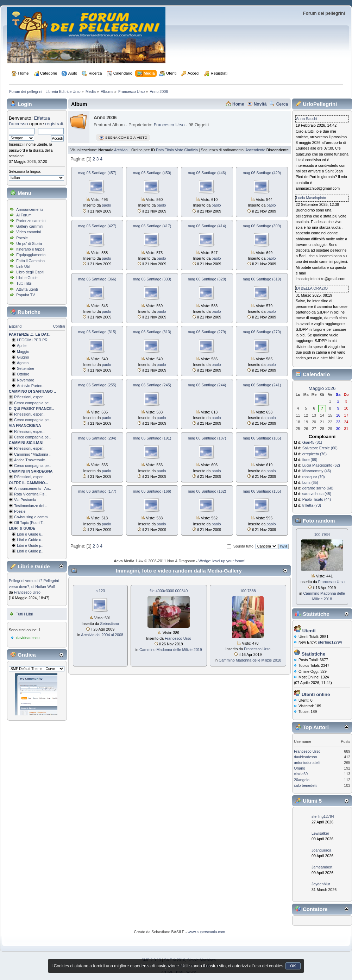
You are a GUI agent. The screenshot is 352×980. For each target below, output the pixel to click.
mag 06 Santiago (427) (97, 226)
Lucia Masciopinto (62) (321, 465)
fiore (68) (310, 460)
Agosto (23, 363)
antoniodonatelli (307, 763)
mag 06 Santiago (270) (262, 332)
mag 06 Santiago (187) (207, 438)
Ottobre (23, 374)
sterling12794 (323, 816)
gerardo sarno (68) (318, 488)
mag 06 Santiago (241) (262, 385)
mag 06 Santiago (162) (207, 491)
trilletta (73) (312, 505)
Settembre (26, 368)
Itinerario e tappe (30, 249)
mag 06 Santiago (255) (97, 385)
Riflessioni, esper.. (29, 397)
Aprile (22, 346)
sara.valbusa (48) (317, 494)
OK (293, 966)
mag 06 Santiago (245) (152, 385)
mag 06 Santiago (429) (262, 173)
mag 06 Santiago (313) (152, 332)
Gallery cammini (30, 226)
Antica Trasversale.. (31, 460)
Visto (179, 150)
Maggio (23, 352)
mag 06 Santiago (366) (97, 279)
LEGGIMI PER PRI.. (34, 340)
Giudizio (191, 150)
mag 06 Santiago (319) (262, 279)
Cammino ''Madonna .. (33, 454)
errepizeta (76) (315, 454)
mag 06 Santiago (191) (152, 438)
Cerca (282, 104)
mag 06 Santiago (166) (152, 491)
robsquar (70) (314, 477)
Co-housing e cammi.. (32, 517)
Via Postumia (25, 500)
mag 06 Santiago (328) (207, 279)
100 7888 (248, 591)
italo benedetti (306, 785)
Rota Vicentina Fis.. (30, 494)
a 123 (100, 591)
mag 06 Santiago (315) (97, 332)
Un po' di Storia (29, 244)
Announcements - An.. (33, 488)
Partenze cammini (31, 221)
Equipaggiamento (31, 255)
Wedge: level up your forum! (222, 561)
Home (238, 104)
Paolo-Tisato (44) (317, 499)
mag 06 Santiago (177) (97, 491)
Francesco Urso (27, 592)
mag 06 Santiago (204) (97, 438)
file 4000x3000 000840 (169, 591)
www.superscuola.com (206, 932)
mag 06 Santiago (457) (97, 173)
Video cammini (29, 232)
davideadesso (28, 638)
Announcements (30, 209)
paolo (106, 205)
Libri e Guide (27, 278)
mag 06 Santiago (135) (262, 491)
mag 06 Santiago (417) (152, 226)
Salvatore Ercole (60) (320, 448)
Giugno (23, 357)
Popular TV (26, 295)
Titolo (169, 150)
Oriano (300, 768)
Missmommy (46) (317, 471)
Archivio (121, 150)
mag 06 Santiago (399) (262, 226)
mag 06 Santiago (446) (207, 173)
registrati (54, 124)
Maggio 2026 (322, 388)
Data (160, 150)
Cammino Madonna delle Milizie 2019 (171, 650)
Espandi (16, 326)
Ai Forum (24, 215)
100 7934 (322, 535)
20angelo (302, 780)
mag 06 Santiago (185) (262, 438)
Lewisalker (320, 833)
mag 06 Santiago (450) (152, 173)
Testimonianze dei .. (31, 506)
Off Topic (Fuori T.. (29, 523)
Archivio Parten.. (31, 386)
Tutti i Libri (24, 614)
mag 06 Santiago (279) (207, 332)
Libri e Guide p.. (30, 545)
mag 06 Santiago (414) (207, 226)
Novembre (26, 380)
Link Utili (23, 266)
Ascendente (255, 150)
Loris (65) (310, 482)
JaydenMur (321, 884)
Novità (260, 104)
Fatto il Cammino (30, 261)
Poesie (22, 238)
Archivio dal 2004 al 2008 (102, 635)
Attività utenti (27, 289)
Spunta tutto (243, 546)
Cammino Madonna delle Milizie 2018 (250, 660)
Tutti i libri (24, 283)
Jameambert (322, 867)
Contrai (59, 326)
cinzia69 (301, 774)
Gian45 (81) (312, 442)
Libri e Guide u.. (30, 534)
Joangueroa (321, 850)
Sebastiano (110, 624)
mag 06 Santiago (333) (152, 279)
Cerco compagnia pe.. (32, 403)
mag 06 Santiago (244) (207, 385)
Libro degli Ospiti (30, 272)
